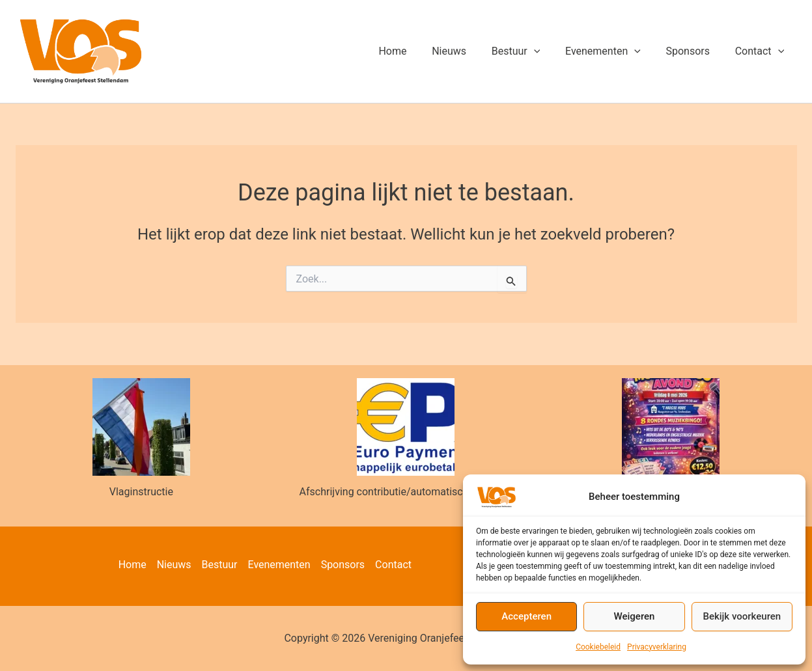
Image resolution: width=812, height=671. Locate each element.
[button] (549, 51)
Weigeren (635, 616)
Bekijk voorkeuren (742, 616)
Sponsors (694, 51)
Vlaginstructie (141, 492)
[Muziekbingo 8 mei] (671, 427)
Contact (762, 51)
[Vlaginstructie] (141, 427)
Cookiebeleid (598, 647)
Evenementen (614, 51)
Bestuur (531, 51)
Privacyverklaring (657, 647)
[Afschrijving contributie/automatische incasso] (406, 427)
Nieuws (469, 51)
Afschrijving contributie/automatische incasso (406, 492)
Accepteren (526, 616)
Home (416, 51)
